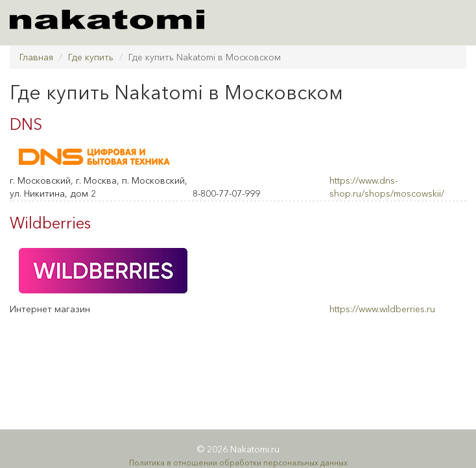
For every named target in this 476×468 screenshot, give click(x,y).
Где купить (91, 57)
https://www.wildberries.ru (382, 309)
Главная (36, 57)
